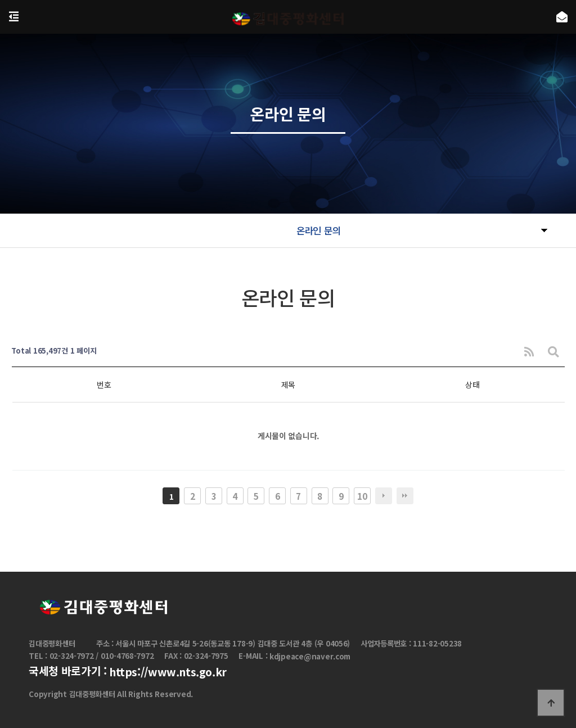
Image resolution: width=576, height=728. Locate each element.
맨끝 (405, 496)
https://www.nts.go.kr (168, 672)
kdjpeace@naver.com (310, 657)
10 (362, 496)
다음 (384, 496)
